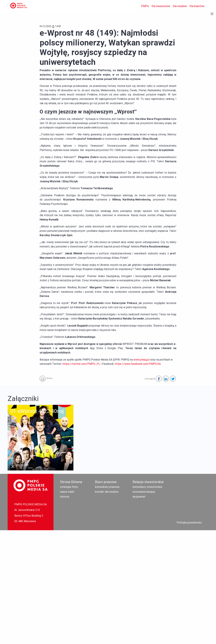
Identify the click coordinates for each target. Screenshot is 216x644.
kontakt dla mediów (107, 606)
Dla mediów (180, 6)
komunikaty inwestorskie (147, 601)
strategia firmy (69, 601)
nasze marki (67, 606)
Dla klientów (197, 6)
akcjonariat (139, 610)
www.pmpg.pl (141, 473)
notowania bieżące (144, 606)
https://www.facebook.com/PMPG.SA (138, 478)
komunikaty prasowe (107, 601)
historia (65, 610)
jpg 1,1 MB (19, 579)
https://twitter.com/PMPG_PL (81, 478)
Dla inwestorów (161, 6)
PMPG (145, 6)
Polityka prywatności (189, 636)
